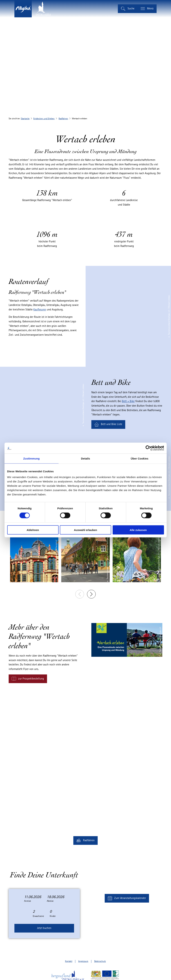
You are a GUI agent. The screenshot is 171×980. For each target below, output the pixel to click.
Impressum (83, 961)
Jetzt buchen (44, 928)
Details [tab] (86, 459)
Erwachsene (38, 916)
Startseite (25, 119)
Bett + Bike (128, 401)
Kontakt (69, 961)
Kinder (53, 916)
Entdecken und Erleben (44, 119)
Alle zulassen (138, 530)
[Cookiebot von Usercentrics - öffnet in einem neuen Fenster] (148, 448)
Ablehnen (33, 530)
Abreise (50, 901)
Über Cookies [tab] (140, 459)
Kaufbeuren (40, 310)
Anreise (28, 901)
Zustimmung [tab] (31, 459)
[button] (108, 424)
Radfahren (63, 119)
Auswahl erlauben (85, 530)
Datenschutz (100, 961)
